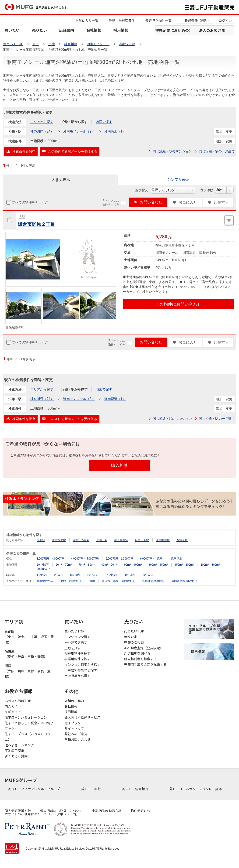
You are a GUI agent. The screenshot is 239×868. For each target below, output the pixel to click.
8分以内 (75, 575)
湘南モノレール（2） (79, 131)
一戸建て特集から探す (81, 670)
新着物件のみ (45, 581)
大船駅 (41, 540)
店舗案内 (67, 30)
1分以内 (42, 575)
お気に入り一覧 (87, 21)
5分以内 (58, 575)
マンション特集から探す (82, 664)
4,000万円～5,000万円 (85, 559)
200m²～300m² (210, 565)
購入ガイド (13, 706)
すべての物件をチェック (30, 202)
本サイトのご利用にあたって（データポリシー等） (42, 814)
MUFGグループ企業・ (208, 629)
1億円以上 (176, 559)
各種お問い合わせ (77, 739)
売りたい (39, 30)
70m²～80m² (86, 565)
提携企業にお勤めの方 (172, 30)
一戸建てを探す (76, 642)
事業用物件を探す (77, 659)
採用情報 (121, 30)
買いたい (12, 30)
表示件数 (209, 190)
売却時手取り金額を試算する (145, 664)
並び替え (144, 190)
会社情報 (94, 30)
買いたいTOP (74, 631)
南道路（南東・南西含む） (119, 581)
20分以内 (129, 575)
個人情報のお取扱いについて (61, 811)
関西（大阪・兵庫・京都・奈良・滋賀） (28, 671)
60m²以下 (43, 565)
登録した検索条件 (122, 21)
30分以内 (148, 575)
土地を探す (73, 648)
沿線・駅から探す (74, 122)
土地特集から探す (77, 676)
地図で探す (104, 122)
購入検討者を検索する (141, 659)
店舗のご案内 (74, 701)
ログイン (225, 21)
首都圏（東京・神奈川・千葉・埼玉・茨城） (29, 637)
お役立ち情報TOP (18, 701)
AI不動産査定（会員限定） (144, 648)
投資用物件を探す (77, 653)
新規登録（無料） (198, 21)
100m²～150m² (158, 565)
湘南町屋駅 (163, 540)
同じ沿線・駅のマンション (172, 151)
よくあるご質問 (16, 756)
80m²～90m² (109, 565)
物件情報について (144, 811)
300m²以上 (44, 569)
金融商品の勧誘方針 (107, 811)
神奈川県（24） (42, 131)
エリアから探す (42, 122)
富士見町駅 (121, 540)
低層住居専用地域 (153, 581)
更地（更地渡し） (71, 581)
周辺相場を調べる (137, 653)
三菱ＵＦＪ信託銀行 (134, 789)
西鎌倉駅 (182, 540)
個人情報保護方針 (18, 811)
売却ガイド (13, 712)
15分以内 (111, 575)
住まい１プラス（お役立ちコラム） (28, 737)
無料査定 (131, 637)
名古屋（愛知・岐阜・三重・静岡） (26, 654)
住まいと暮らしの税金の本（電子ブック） (29, 726)
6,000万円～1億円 (151, 559)
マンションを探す (77, 637)
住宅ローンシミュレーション (26, 717)
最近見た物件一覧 (158, 21)
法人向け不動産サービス (82, 717)
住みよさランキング (19, 745)
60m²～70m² (64, 565)
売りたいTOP (134, 631)
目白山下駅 (142, 540)
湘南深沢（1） (115, 131)
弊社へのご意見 (76, 734)
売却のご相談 (134, 642)
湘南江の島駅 (81, 540)
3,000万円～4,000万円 (51, 559)
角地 (92, 581)
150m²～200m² (184, 565)
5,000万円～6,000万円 (119, 559)
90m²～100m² (133, 565)
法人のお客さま (212, 30)
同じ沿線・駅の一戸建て (217, 151)
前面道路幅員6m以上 (185, 581)
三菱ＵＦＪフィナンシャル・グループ (33, 789)
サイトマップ (74, 728)
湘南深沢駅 (59, 540)
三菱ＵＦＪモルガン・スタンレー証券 (194, 789)
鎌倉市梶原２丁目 (36, 224)
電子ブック (73, 723)
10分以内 (93, 575)
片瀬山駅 (102, 540)
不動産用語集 (14, 751)
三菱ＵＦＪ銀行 (90, 789)
